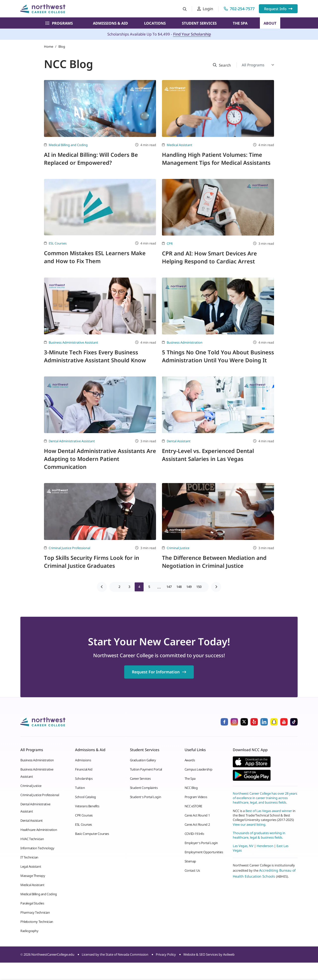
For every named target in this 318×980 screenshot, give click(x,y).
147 (169, 587)
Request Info (278, 9)
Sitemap (190, 861)
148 (179, 587)
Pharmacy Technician (35, 912)
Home (49, 46)
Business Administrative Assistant (73, 342)
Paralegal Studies (32, 903)
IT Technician (29, 857)
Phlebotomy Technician (37, 922)
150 (199, 587)
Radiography (29, 931)
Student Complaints (144, 788)
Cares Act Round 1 (197, 815)
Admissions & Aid (110, 23)
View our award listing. (249, 824)
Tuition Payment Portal (146, 769)
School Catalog (85, 797)
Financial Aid (84, 769)
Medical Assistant (179, 145)
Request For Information (159, 672)
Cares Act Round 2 (197, 824)
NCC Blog (191, 788)
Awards (190, 760)
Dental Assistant (179, 441)
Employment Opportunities (204, 852)
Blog (62, 46)
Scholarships (84, 778)
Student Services (199, 23)
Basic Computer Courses (92, 834)
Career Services (140, 778)
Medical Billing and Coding (68, 145)
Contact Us (192, 870)
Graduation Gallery (143, 760)
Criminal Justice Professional (69, 548)
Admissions (83, 760)
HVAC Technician (32, 839)
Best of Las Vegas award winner (269, 811)
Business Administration (185, 342)
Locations (155, 23)
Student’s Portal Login (146, 797)
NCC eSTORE (193, 806)
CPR (170, 244)
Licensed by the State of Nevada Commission (115, 954)
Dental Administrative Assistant (72, 441)
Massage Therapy (33, 876)
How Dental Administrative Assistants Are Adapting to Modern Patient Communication (100, 459)
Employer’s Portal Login (201, 843)
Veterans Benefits (87, 806)
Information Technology (37, 848)
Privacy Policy (166, 954)
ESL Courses (58, 243)
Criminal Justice (178, 548)
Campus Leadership (198, 769)
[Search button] (185, 9)
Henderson (265, 846)
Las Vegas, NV (243, 846)
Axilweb (229, 954)
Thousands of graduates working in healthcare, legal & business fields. (259, 835)
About (270, 23)
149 (189, 587)
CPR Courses (84, 815)
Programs (59, 23)
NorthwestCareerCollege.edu (53, 954)
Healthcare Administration (39, 830)
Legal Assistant (31, 866)
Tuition (80, 788)
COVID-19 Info (194, 834)
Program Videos (196, 797)
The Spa (240, 23)
